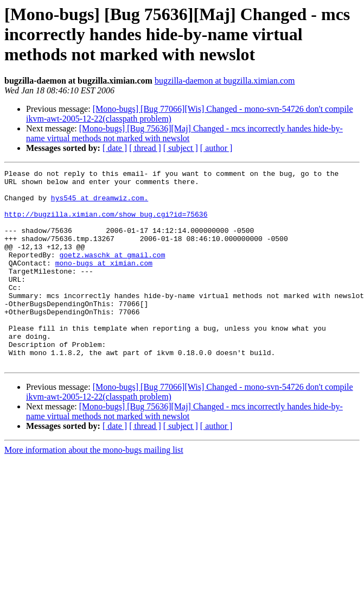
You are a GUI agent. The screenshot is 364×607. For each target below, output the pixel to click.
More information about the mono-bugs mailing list (94, 489)
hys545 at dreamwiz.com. (100, 204)
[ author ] (216, 148)
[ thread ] (145, 148)
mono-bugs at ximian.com (104, 282)
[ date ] (115, 148)
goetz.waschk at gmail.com (112, 273)
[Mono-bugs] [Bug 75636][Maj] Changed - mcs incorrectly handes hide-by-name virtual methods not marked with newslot (184, 133)
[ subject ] (181, 148)
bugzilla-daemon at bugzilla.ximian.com (225, 81)
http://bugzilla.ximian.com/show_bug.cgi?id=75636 (106, 224)
